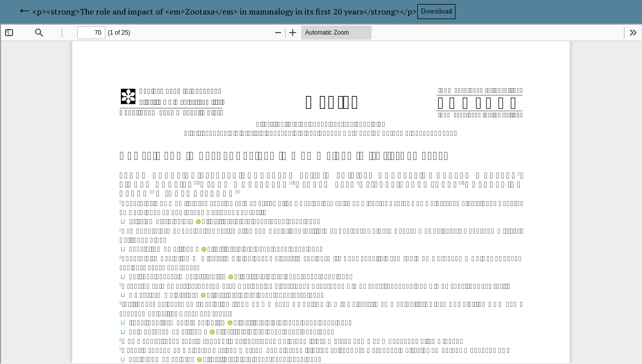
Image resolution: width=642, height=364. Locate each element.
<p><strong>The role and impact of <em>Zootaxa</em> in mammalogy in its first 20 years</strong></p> (224, 12)
